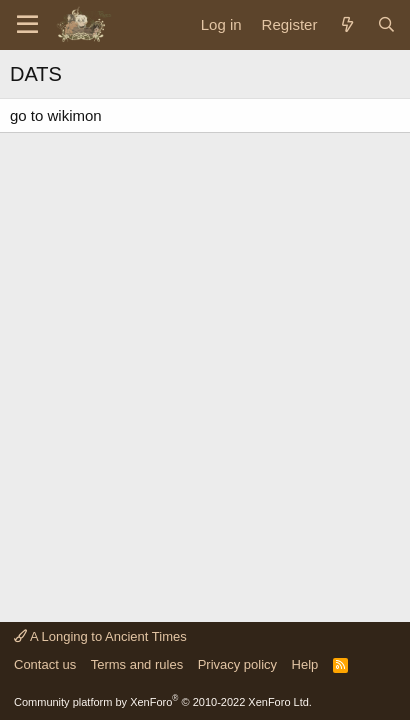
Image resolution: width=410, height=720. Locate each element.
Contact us (45, 664)
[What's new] (346, 24)
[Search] (386, 24)
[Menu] (27, 25)
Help (305, 664)
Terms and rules (137, 664)
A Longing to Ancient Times (100, 636)
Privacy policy (237, 664)
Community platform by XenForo (163, 702)
